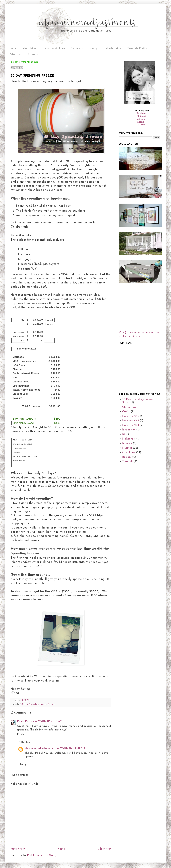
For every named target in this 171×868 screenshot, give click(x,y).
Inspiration (129, 430)
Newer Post (18, 849)
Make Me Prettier (138, 48)
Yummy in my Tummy (84, 48)
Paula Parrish (26, 721)
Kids (125, 434)
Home (13, 48)
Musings (127, 448)
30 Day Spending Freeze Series (37, 704)
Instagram (141, 119)
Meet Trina (29, 48)
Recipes (127, 457)
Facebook (141, 113)
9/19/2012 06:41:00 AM (48, 721)
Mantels (127, 443)
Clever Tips (129, 407)
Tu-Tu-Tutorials (112, 48)
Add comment (21, 775)
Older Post (104, 849)
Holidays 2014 (131, 425)
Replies (26, 742)
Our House (129, 452)
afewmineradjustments (39, 748)
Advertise (15, 54)
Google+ (141, 122)
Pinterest (141, 116)
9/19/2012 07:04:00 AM (71, 748)
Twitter (141, 125)
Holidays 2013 (131, 421)
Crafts (126, 412)
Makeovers (129, 439)
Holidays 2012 (131, 416)
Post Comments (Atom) (42, 855)
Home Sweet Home (53, 48)
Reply (21, 735)
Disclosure (33, 54)
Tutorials (128, 462)
